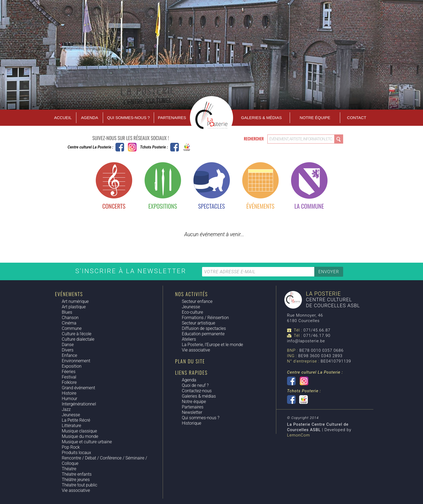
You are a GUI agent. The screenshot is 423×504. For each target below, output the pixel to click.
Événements (260, 206)
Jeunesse (71, 415)
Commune (72, 328)
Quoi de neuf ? (195, 385)
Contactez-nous (197, 391)
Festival (69, 377)
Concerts (114, 206)
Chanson (70, 318)
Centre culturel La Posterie (120, 147)
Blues (67, 312)
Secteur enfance (197, 301)
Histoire (69, 393)
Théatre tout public (79, 485)
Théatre (69, 469)
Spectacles (211, 206)
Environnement (76, 361)
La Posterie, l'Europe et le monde (212, 345)
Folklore (69, 382)
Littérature (71, 426)
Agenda (89, 118)
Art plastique (74, 307)
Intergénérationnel (79, 404)
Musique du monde (80, 436)
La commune (309, 206)
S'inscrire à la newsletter (132, 271)
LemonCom (299, 435)
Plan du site (190, 361)
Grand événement (79, 388)
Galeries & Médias (262, 118)
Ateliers (189, 339)
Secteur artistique (198, 323)
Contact (357, 118)
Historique (192, 423)
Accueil (63, 118)
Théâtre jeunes (76, 480)
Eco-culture (192, 312)
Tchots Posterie (181, 147)
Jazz (66, 409)
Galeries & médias (199, 396)
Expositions (163, 206)
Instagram (132, 147)
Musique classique (79, 431)
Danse (68, 345)
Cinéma (69, 323)
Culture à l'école (77, 334)
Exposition (72, 366)
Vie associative (76, 490)
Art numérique (75, 301)
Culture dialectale (78, 339)
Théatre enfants (77, 474)
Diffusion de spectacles (204, 328)
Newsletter (192, 412)
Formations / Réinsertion (205, 318)
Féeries (69, 372)
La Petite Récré (76, 420)
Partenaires (172, 118)
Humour (69, 399)
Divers (68, 350)
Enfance (69, 355)
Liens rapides (191, 373)
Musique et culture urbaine (87, 442)
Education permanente (203, 334)
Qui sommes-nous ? (128, 118)
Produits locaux (76, 453)
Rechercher (254, 138)
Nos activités (191, 294)
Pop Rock (71, 447)
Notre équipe (315, 118)
